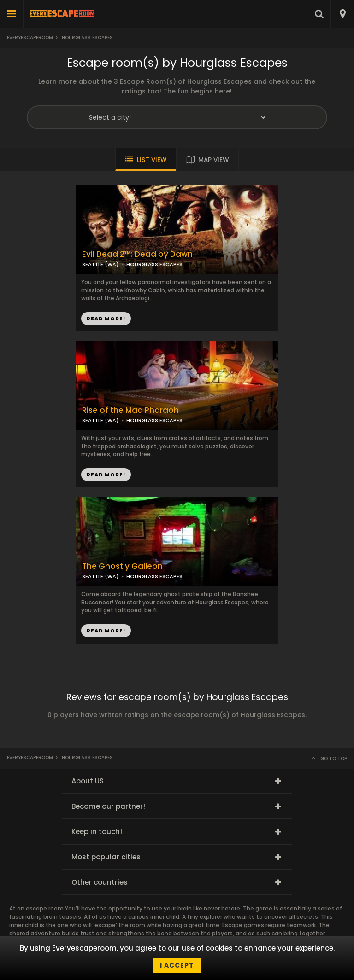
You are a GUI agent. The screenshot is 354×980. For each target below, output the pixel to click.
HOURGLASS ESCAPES (154, 264)
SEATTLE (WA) (100, 264)
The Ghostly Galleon (122, 566)
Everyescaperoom (30, 38)
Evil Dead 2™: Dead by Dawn (137, 254)
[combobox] (342, 14)
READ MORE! (106, 319)
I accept (177, 965)
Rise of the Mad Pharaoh (130, 410)
